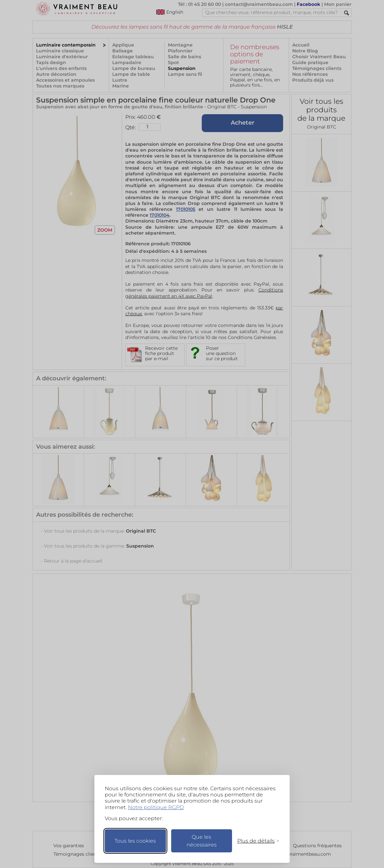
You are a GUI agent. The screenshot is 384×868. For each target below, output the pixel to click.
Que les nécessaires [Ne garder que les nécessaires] (202, 841)
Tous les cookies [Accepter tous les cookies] (135, 841)
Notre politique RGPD (156, 807)
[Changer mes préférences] (255, 841)
